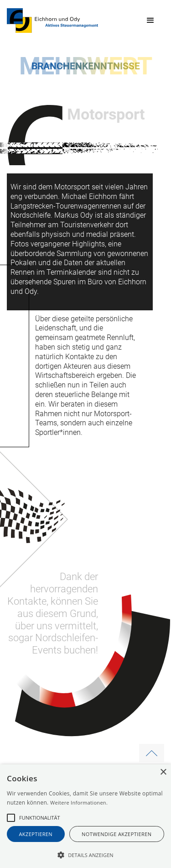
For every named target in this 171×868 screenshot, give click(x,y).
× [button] (163, 772)
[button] (150, 21)
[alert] (85, 816)
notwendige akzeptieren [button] (117, 834)
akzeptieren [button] (36, 834)
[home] (52, 21)
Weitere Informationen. (79, 803)
